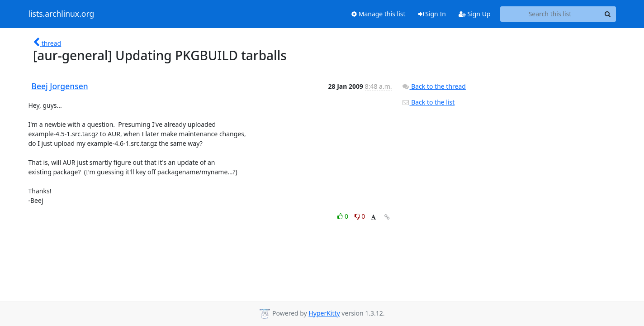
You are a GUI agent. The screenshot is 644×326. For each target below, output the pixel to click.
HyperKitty (324, 313)
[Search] (608, 14)
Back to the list (428, 102)
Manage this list (379, 14)
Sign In (432, 14)
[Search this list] (550, 14)
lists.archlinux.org (62, 14)
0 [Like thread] (343, 216)
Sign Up (475, 14)
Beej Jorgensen (60, 86)
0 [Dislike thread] (360, 216)
